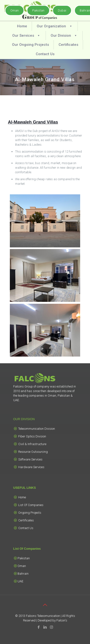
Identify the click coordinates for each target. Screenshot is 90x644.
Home (22, 497)
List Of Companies (31, 505)
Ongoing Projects (30, 513)
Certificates (26, 520)
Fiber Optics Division (32, 436)
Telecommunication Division (37, 429)
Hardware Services (31, 467)
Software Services (30, 459)
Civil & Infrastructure (32, 444)
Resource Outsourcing (33, 452)
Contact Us (26, 528)
